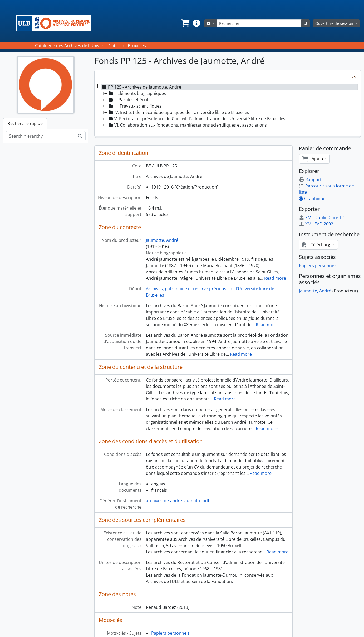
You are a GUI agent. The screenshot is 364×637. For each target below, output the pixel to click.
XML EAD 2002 (316, 224)
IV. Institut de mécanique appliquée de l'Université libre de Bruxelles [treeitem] (178, 112)
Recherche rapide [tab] (25, 123)
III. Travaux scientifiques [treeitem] (134, 106)
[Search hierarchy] (40, 136)
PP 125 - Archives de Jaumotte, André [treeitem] (141, 87)
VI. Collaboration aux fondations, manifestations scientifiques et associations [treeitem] (187, 125)
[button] (185, 23)
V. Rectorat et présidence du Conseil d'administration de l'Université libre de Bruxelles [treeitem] (196, 119)
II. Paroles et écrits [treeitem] (129, 100)
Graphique (312, 199)
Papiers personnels (170, 633)
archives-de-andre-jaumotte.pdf (178, 501)
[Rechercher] (259, 23)
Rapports (311, 180)
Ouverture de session (335, 23)
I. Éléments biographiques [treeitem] (137, 93)
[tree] (228, 110)
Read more (275, 278)
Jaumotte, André (162, 240)
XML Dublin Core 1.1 (322, 218)
